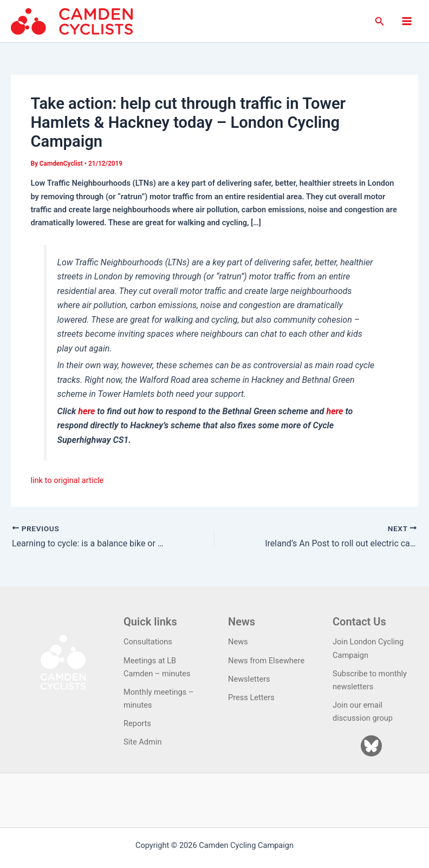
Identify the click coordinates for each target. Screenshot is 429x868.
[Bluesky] (371, 746)
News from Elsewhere (266, 661)
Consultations (148, 642)
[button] (380, 21)
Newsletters (249, 679)
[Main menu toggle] (407, 21)
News (238, 642)
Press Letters (251, 697)
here (86, 411)
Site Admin (142, 742)
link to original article (67, 480)
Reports (137, 723)
